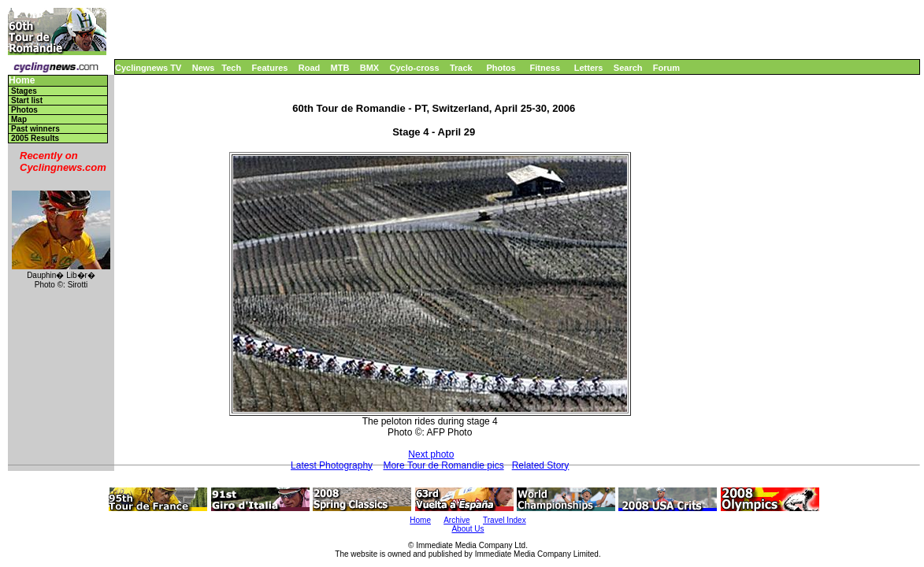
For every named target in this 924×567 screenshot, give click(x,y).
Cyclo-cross (415, 68)
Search (628, 68)
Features (270, 68)
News (204, 68)
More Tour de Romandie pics (443, 465)
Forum (666, 68)
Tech (231, 68)
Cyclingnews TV (148, 68)
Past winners (35, 129)
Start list (27, 100)
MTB (340, 68)
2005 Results (35, 138)
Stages (24, 91)
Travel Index (505, 520)
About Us (468, 529)
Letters (589, 68)
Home (22, 81)
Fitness (545, 68)
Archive (456, 520)
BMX (369, 68)
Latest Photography (332, 465)
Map (19, 119)
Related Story (541, 465)
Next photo (431, 454)
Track (461, 68)
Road (310, 68)
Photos (501, 68)
